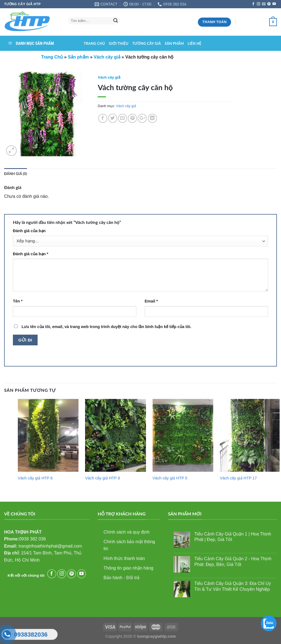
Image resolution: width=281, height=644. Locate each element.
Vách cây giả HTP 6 (35, 478)
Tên (18, 301)
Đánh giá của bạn (29, 231)
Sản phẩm (174, 43)
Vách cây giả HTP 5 (170, 478)
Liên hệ (195, 43)
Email (151, 301)
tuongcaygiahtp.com (157, 636)
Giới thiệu (119, 43)
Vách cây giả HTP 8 (102, 478)
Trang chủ (94, 43)
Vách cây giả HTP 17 (238, 478)
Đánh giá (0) (16, 174)
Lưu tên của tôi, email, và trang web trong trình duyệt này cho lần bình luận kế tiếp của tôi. (106, 327)
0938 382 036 (32, 539)
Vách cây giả (109, 77)
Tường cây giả (147, 43)
